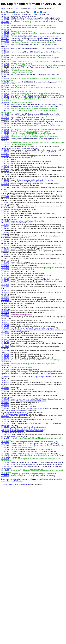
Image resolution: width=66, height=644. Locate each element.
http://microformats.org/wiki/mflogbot (17, 484)
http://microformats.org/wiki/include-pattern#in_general (35, 180)
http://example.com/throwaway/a (38, 409)
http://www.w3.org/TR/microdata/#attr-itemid (31, 401)
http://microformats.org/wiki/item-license (30, 341)
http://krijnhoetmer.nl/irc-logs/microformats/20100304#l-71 (21, 148)
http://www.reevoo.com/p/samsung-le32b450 (41, 152)
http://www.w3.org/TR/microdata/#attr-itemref (16, 223)
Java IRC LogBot (16, 481)
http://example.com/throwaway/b (16, 410)
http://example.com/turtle (30, 373)
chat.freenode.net (45, 479)
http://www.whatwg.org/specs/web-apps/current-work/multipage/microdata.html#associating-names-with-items (26, 276)
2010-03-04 (32, 9)
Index (3, 9)
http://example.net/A (50, 281)
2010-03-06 (15, 9)
